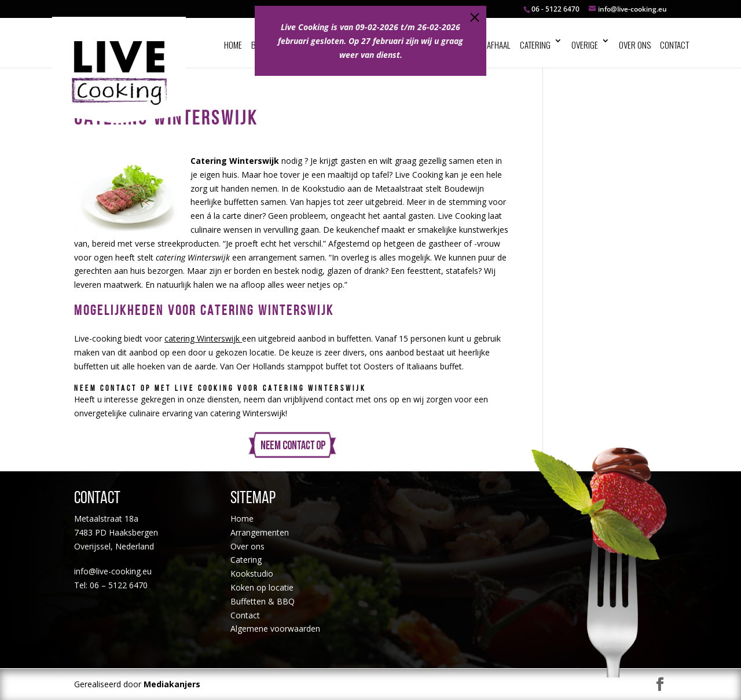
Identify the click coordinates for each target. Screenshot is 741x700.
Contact (674, 45)
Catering (535, 45)
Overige (585, 45)
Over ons (635, 45)
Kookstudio (252, 573)
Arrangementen (260, 532)
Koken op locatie (262, 587)
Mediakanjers (172, 684)
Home (233, 45)
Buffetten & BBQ (263, 601)
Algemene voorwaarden (275, 628)
